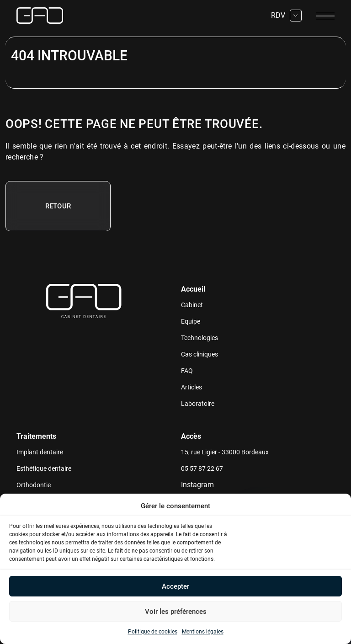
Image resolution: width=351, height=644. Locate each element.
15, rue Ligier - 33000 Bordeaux (225, 452)
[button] (337, 506)
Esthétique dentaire (44, 468)
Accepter (175, 586)
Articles (191, 387)
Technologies (199, 338)
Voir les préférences (176, 612)
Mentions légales (203, 632)
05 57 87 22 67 (202, 468)
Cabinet (192, 305)
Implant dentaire (40, 452)
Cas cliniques (199, 354)
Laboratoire (198, 404)
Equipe (191, 321)
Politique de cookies (153, 632)
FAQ (187, 371)
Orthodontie (34, 485)
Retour (58, 206)
